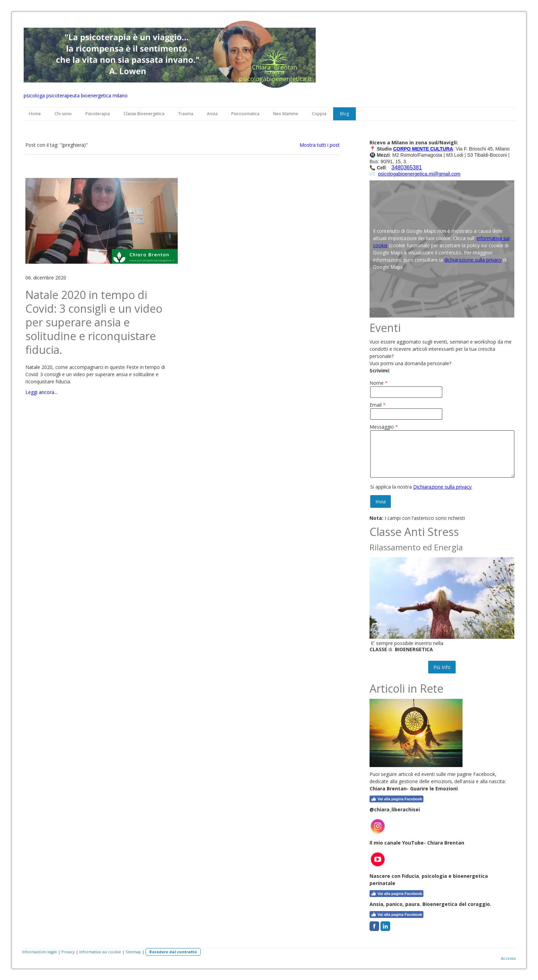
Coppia (319, 114)
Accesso (508, 958)
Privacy (68, 952)
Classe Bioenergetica (144, 114)
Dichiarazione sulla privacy (442, 487)
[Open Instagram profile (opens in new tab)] (378, 826)
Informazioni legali (39, 952)
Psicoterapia (98, 114)
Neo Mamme (286, 114)
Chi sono (63, 114)
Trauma (186, 114)
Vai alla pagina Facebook (396, 799)
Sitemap (133, 952)
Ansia (212, 114)
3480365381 (407, 168)
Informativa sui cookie (100, 952)
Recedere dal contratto (173, 952)
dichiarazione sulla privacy (473, 260)
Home (35, 114)
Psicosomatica (245, 114)
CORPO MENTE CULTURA (423, 149)
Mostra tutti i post (320, 145)
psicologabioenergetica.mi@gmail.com (419, 174)
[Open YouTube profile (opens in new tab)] (378, 859)
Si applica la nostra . (421, 487)
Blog (344, 114)
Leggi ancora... (41, 392)
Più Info (442, 667)
